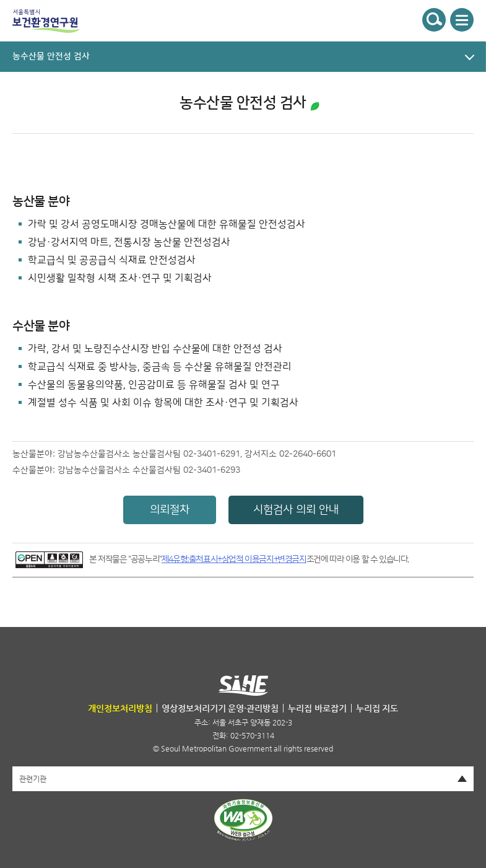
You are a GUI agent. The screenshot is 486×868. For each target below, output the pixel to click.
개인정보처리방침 (120, 708)
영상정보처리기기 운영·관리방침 (220, 708)
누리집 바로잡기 (317, 708)
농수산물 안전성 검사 (243, 103)
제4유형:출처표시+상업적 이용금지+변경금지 (234, 559)
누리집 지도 (377, 708)
